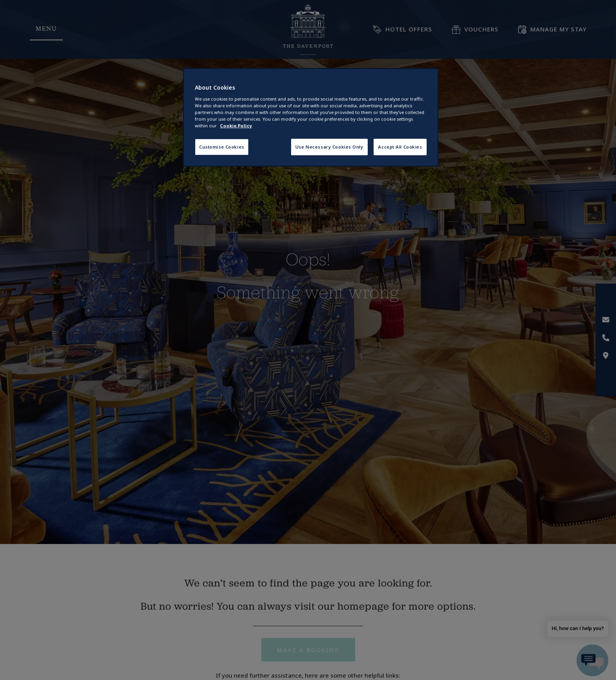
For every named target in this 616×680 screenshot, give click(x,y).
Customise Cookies (222, 147)
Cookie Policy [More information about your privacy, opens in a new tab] (236, 126)
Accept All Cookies (400, 147)
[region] (311, 117)
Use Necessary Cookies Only (329, 147)
